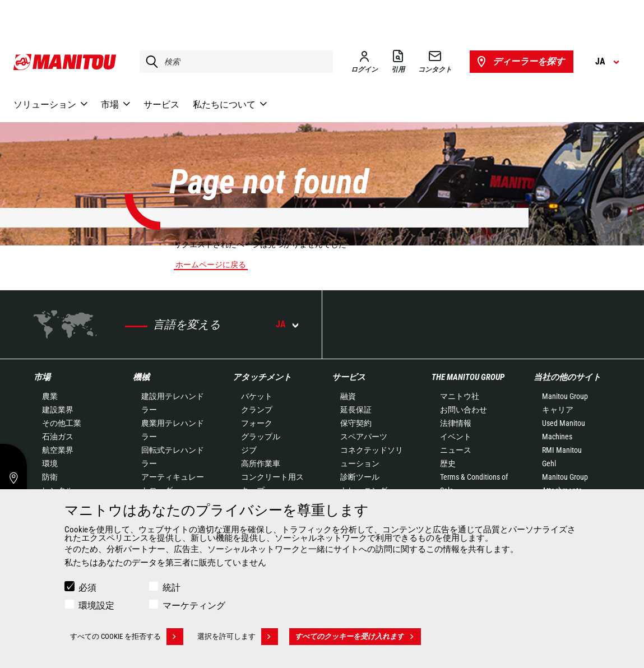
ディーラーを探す (520, 62)
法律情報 (456, 423)
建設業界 (58, 410)
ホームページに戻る (211, 265)
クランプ (257, 410)
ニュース (456, 450)
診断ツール (360, 477)
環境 (50, 463)
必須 (87, 588)
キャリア (558, 410)
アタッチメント (262, 377)
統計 (172, 588)
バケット (257, 396)
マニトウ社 (460, 396)
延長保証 (356, 410)
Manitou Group (565, 396)
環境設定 (96, 606)
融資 (348, 396)
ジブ (249, 450)
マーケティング (194, 606)
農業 (50, 396)
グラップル (261, 437)
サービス (349, 377)
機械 (141, 377)
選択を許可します (238, 637)
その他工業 (62, 423)
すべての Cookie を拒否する (127, 637)
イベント (456, 437)
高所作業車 (261, 463)
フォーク (257, 423)
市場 (42, 377)
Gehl (549, 463)
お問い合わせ (464, 410)
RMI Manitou (562, 450)
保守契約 (356, 423)
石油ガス (58, 437)
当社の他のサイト (567, 377)
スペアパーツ (364, 437)
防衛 (50, 477)
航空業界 (58, 450)
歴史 (448, 463)
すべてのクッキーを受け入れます (358, 637)
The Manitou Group (468, 377)
